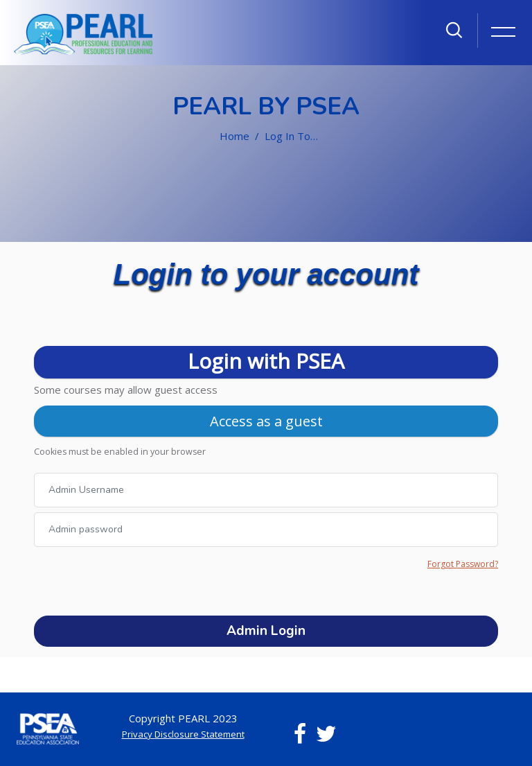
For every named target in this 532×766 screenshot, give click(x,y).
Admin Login (266, 631)
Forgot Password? (463, 564)
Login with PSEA (266, 361)
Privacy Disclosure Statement (183, 734)
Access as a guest (266, 421)
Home (234, 136)
